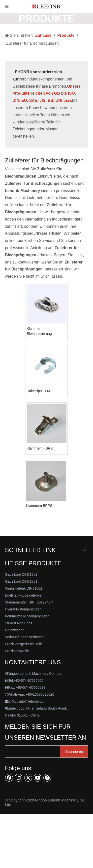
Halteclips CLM (38, 391)
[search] (36, 752)
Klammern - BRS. (40, 448)
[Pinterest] (47, 778)
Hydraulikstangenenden (23, 609)
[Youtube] (38, 778)
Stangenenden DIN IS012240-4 (29, 602)
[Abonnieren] (74, 752)
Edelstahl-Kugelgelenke (23, 595)
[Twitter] (28, 778)
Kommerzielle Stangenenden (27, 616)
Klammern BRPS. (40, 506)
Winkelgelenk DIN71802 (24, 588)
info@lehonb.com (33, 701)
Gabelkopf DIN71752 (21, 574)
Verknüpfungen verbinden (25, 637)
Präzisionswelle (17, 651)
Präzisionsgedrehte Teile (24, 644)
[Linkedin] (19, 778)
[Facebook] (9, 778)
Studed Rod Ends (19, 623)
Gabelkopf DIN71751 (21, 581)
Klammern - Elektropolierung (39, 331)
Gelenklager (14, 630)
